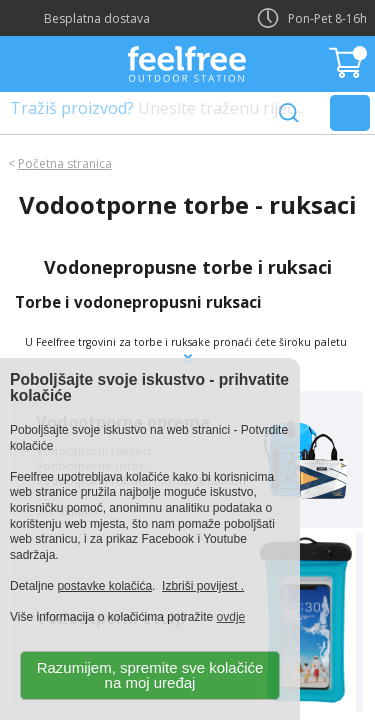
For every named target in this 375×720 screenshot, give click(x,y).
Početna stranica (65, 163)
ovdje (231, 617)
